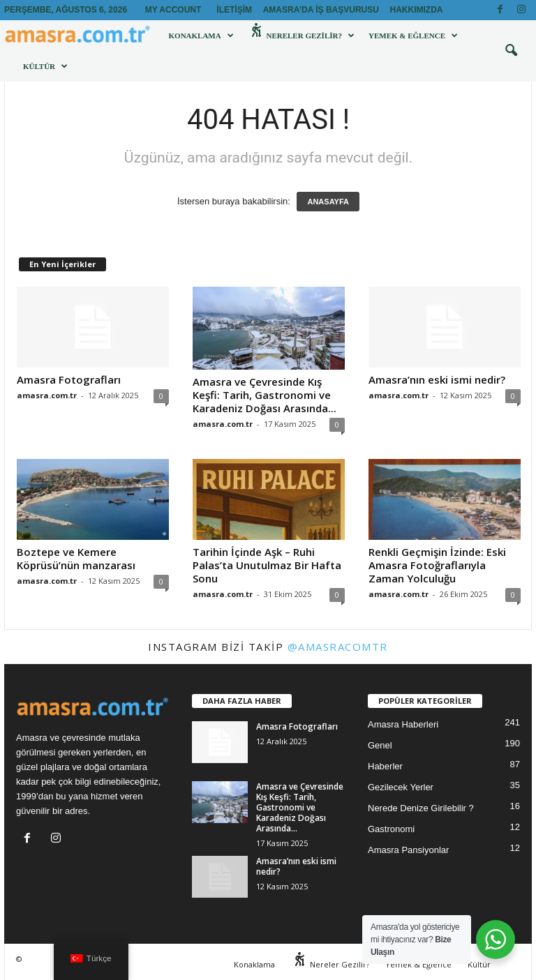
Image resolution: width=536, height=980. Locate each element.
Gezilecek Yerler (401, 787)
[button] (511, 51)
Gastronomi (391, 829)
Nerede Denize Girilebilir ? (421, 808)
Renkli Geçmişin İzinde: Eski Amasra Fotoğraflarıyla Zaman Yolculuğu (437, 565)
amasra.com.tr (47, 395)
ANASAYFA (328, 202)
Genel (380, 745)
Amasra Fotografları (69, 379)
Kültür (45, 66)
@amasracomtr (338, 647)
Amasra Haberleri (403, 724)
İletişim (234, 10)
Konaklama (201, 36)
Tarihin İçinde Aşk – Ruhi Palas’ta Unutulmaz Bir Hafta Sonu (267, 565)
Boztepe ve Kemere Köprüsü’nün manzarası (76, 558)
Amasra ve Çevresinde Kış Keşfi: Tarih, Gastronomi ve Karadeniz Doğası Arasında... (265, 395)
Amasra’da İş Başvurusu (321, 10)
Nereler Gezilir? (301, 36)
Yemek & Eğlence (413, 36)
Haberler (385, 766)
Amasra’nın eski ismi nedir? (437, 379)
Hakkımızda (417, 10)
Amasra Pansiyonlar (408, 850)
